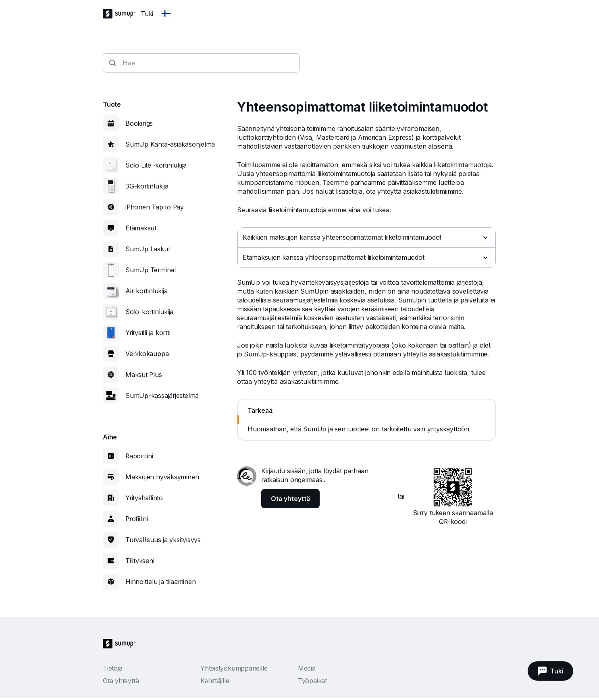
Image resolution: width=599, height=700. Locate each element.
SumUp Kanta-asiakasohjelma (170, 144)
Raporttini (139, 456)
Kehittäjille (215, 681)
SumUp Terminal (151, 270)
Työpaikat (312, 681)
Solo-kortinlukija (149, 312)
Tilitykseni (140, 561)
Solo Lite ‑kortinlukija (156, 165)
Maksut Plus (144, 375)
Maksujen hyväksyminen (162, 477)
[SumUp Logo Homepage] (122, 14)
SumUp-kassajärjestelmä (162, 396)
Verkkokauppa (147, 354)
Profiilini (137, 519)
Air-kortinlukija (146, 291)
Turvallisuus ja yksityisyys (163, 540)
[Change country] (166, 14)
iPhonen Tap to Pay (155, 207)
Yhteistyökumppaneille (234, 668)
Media (307, 668)
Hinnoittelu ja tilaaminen (161, 582)
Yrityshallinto (144, 498)
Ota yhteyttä (121, 681)
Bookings (139, 123)
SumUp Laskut (148, 249)
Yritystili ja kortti (148, 333)
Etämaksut (141, 228)
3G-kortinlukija (147, 186)
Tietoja (112, 668)
